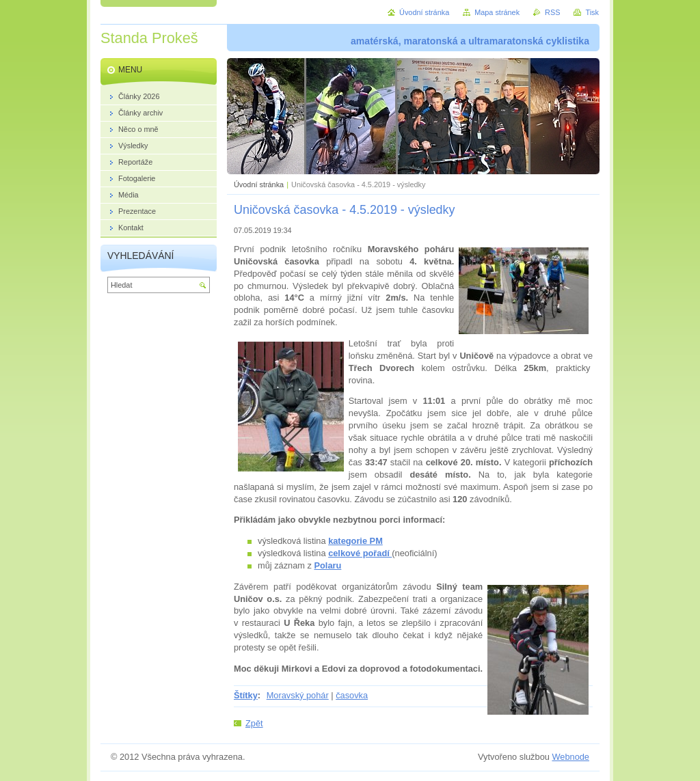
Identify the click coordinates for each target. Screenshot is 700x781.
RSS (552, 12)
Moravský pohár (298, 695)
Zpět (254, 723)
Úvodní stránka (259, 184)
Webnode (570, 757)
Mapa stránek (497, 12)
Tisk (592, 12)
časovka (352, 695)
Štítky (246, 695)
